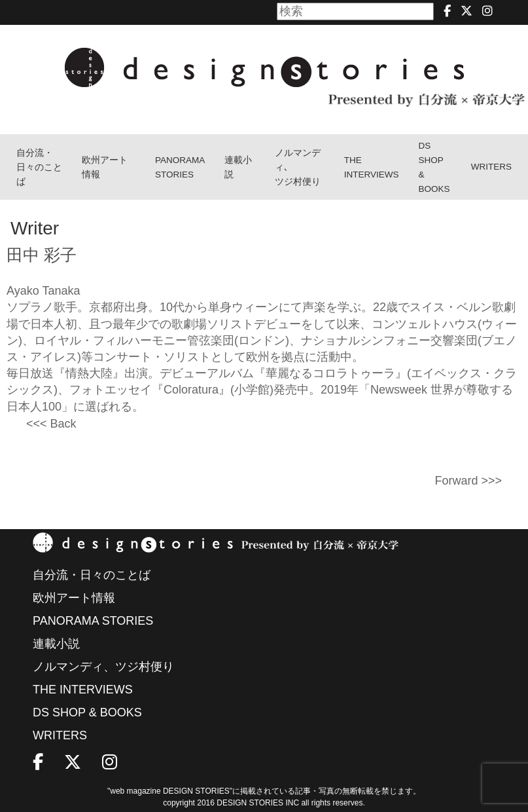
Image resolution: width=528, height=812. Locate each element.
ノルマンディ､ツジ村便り (298, 167)
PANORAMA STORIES (180, 167)
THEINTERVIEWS (372, 167)
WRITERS (491, 167)
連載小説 (238, 167)
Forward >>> (468, 481)
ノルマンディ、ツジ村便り (103, 667)
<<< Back (51, 424)
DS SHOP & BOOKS (434, 167)
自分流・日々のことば (39, 167)
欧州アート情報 (105, 167)
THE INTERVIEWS (83, 690)
